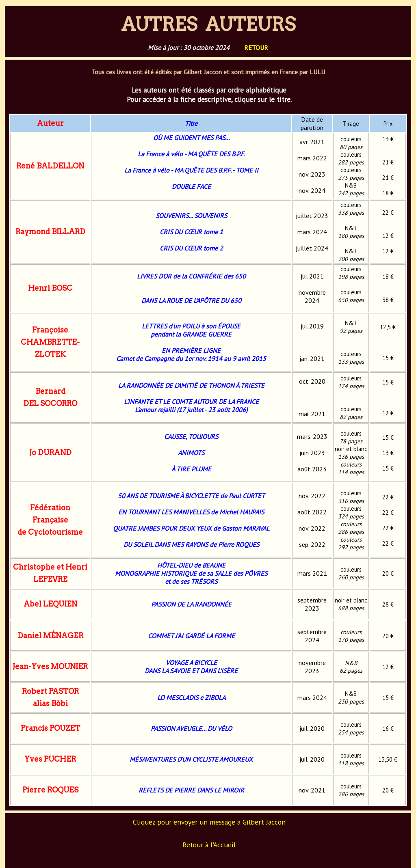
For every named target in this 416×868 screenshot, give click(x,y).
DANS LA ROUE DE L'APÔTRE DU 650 (191, 300)
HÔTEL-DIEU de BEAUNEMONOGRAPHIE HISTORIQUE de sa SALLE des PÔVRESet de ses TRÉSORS (191, 573)
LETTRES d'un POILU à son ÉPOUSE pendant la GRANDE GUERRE (191, 330)
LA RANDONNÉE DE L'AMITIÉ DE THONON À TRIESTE (191, 385)
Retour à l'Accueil (209, 845)
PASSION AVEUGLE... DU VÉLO (191, 728)
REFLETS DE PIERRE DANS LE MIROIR (191, 790)
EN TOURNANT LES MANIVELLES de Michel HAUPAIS (191, 512)
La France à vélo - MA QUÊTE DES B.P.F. (191, 154)
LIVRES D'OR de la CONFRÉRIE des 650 (191, 276)
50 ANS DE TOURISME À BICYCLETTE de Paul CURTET (191, 496)
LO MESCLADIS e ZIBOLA (191, 697)
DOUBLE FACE (191, 186)
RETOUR (256, 48)
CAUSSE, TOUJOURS (191, 436)
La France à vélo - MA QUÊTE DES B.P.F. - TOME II (191, 170)
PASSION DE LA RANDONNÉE (191, 604)
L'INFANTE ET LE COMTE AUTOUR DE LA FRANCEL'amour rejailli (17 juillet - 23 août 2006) (191, 406)
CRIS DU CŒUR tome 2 (191, 248)
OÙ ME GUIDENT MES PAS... (191, 138)
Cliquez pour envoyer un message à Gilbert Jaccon (209, 822)
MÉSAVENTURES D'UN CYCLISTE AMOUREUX (191, 759)
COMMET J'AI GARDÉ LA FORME (191, 636)
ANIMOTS (191, 453)
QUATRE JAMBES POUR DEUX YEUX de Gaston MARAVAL (191, 528)
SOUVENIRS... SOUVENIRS (191, 216)
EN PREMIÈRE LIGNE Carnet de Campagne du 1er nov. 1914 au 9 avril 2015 (191, 354)
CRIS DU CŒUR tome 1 (191, 232)
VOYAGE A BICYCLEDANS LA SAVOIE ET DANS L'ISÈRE (191, 667)
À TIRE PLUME (191, 469)
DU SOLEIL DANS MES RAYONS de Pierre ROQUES (191, 544)
